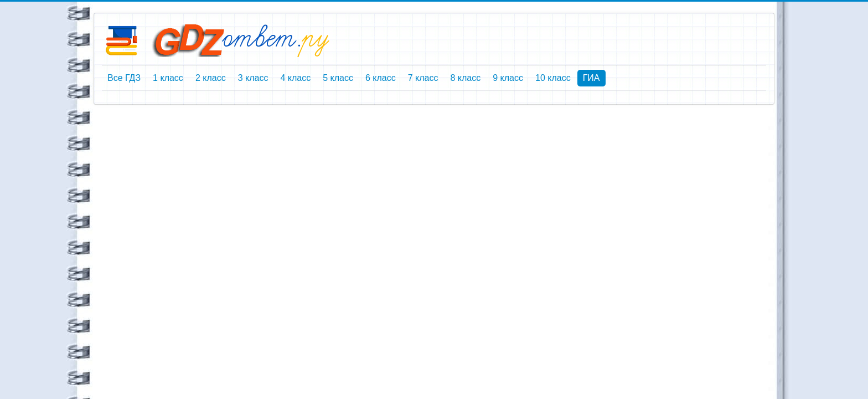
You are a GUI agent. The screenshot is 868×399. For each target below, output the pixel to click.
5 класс (338, 78)
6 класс (381, 78)
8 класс (465, 78)
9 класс (508, 78)
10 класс (553, 78)
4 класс (295, 78)
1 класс (168, 78)
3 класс (253, 78)
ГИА (591, 78)
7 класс (423, 78)
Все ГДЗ (124, 78)
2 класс (211, 78)
